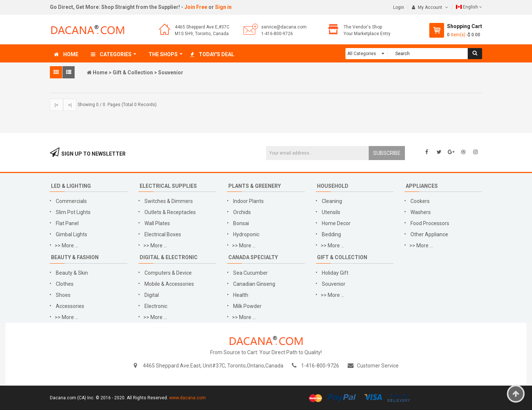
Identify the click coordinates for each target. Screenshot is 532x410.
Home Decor (336, 223)
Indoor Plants (248, 201)
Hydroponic (246, 234)
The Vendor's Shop (363, 27)
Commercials (71, 201)
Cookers (420, 201)
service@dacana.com (284, 27)
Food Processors (430, 223)
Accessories (70, 306)
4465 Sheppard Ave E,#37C (202, 27)
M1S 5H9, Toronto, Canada (202, 34)
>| (70, 105)
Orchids (242, 212)
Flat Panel (67, 223)
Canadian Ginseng (254, 284)
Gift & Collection (133, 72)
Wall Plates (157, 223)
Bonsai (241, 223)
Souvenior (171, 72)
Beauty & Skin (72, 273)
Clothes (65, 284)
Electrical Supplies (168, 186)
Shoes (63, 295)
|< (57, 105)
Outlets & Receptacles (170, 212)
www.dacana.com (187, 398)
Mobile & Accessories (169, 284)
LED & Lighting (71, 186)
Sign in (223, 7)
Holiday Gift (335, 273)
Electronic (156, 306)
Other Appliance (429, 234)
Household (333, 186)
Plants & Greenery (255, 186)
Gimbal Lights (71, 234)
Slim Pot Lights (73, 212)
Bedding (332, 234)
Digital (152, 295)
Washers (421, 212)
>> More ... (66, 245)
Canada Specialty (253, 257)
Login (399, 7)
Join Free (196, 7)
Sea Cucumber (250, 273)
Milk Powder (247, 306)
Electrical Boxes (163, 234)
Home (100, 72)
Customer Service (378, 366)
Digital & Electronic (169, 257)
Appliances (422, 186)
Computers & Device (168, 273)
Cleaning (332, 201)
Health (241, 295)
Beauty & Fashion (75, 257)
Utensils (331, 212)
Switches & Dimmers (169, 201)
